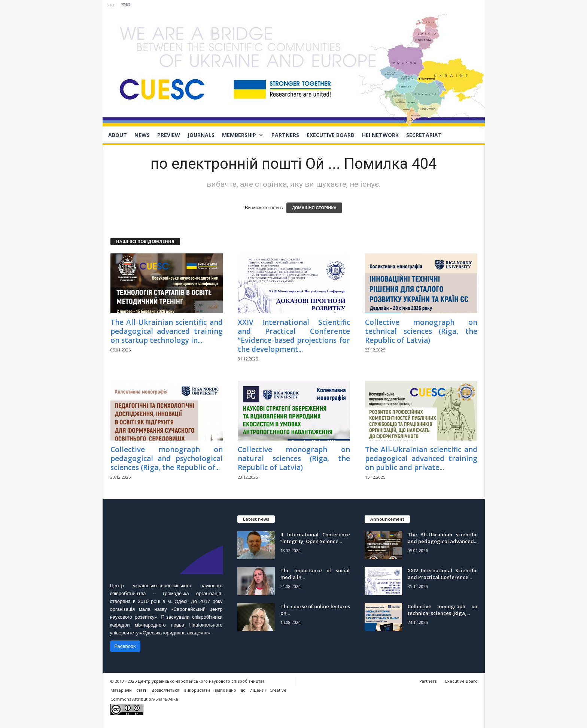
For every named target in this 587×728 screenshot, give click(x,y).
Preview (169, 135)
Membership (242, 135)
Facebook (125, 646)
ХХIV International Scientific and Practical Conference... (442, 574)
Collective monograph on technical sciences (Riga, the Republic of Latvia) (421, 331)
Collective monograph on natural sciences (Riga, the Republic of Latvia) (294, 459)
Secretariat (424, 135)
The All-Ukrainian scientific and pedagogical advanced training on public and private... (421, 459)
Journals (201, 135)
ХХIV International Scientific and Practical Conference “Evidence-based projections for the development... (294, 336)
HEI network (380, 135)
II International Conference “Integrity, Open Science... (315, 538)
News (142, 135)
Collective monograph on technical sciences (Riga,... (442, 610)
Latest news (256, 519)
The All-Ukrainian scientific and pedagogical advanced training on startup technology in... (167, 331)
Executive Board (331, 135)
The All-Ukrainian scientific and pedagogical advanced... (442, 538)
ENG (126, 5)
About (118, 135)
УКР (111, 5)
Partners (285, 135)
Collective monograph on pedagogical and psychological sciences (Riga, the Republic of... (167, 459)
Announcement (387, 519)
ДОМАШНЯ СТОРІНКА (314, 208)
